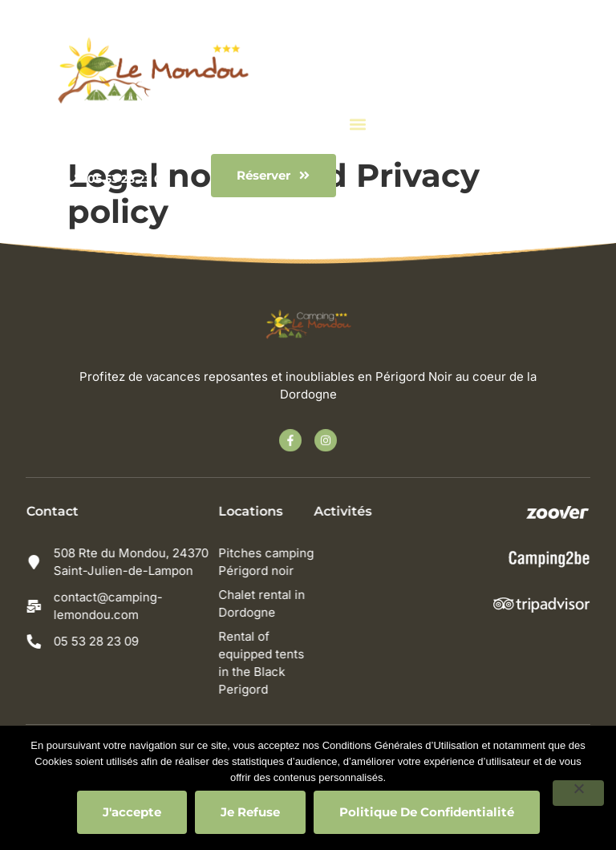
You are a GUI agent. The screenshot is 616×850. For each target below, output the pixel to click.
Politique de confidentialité (427, 812)
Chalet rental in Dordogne (266, 603)
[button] (358, 123)
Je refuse (250, 812)
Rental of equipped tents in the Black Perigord (266, 663)
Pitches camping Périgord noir (271, 562)
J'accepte (132, 812)
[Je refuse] (578, 793)
